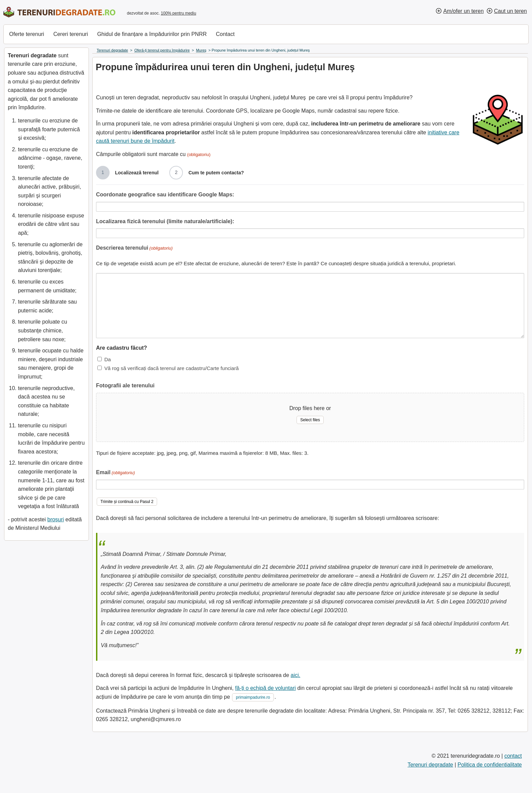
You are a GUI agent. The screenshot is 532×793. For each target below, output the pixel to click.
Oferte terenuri (27, 34)
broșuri (55, 519)
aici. (296, 675)
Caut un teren (510, 11)
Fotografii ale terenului (125, 385)
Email (116, 473)
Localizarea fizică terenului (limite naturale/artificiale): (165, 221)
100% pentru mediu (178, 13)
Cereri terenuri (71, 34)
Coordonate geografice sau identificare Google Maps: (165, 195)
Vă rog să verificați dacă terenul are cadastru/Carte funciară (171, 368)
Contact (225, 34)
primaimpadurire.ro (253, 697)
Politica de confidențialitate (490, 765)
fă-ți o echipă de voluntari (265, 688)
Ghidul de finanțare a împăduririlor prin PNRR (152, 34)
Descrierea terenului (134, 248)
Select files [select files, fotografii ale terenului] (310, 420)
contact (513, 756)
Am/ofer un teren (463, 11)
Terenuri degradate (430, 765)
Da (107, 359)
